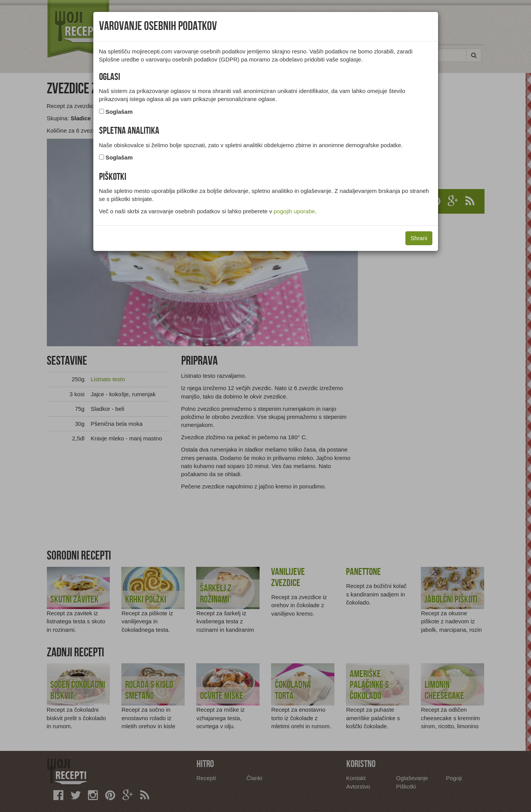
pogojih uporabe (294, 211)
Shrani (419, 238)
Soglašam (119, 112)
